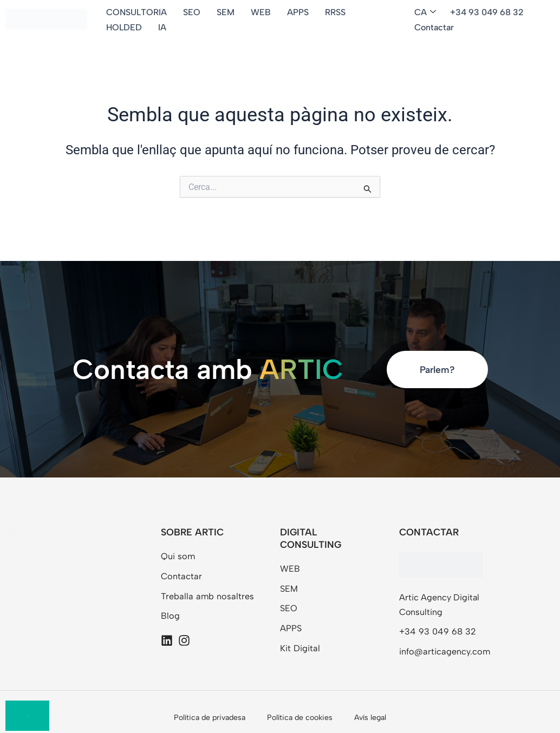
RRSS (335, 12)
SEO (192, 12)
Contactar (434, 27)
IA (162, 27)
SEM (226, 12)
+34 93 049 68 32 (487, 12)
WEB (261, 12)
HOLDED (124, 27)
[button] (427, 13)
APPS (298, 12)
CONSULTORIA (136, 12)
